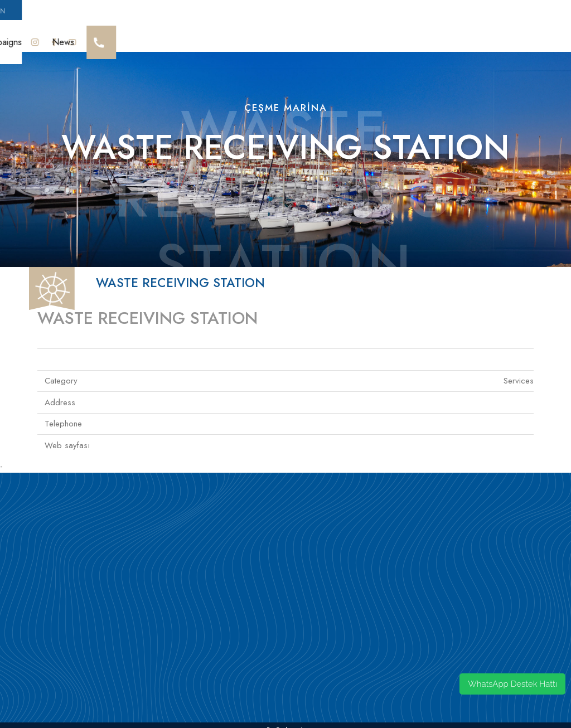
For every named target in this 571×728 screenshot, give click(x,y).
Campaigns (483, 37)
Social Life (272, 37)
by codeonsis (286, 720)
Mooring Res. (420, 37)
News (532, 37)
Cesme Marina (38, 37)
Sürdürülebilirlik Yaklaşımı (190, 37)
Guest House (353, 37)
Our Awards (105, 37)
